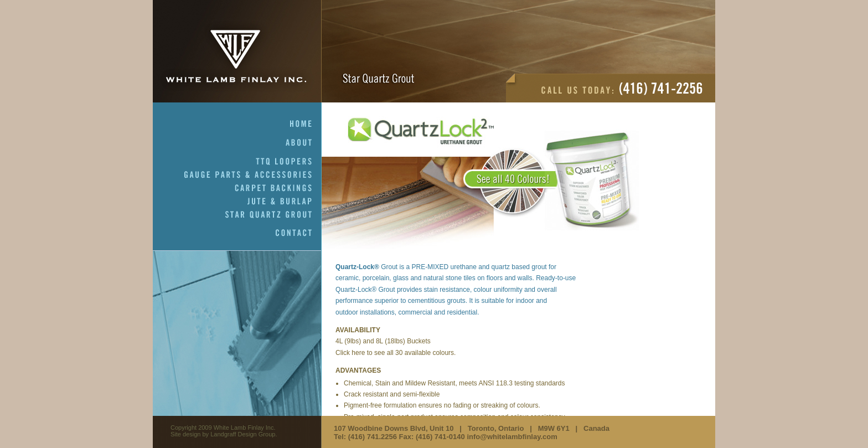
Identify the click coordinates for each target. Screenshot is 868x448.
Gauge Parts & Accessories (253, 175)
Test (480, 183)
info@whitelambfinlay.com (512, 437)
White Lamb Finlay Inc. (237, 51)
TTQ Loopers (289, 162)
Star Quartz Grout (273, 215)
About (304, 143)
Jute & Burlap (285, 202)
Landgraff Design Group (243, 434)
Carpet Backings (278, 188)
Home (306, 124)
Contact (299, 233)
